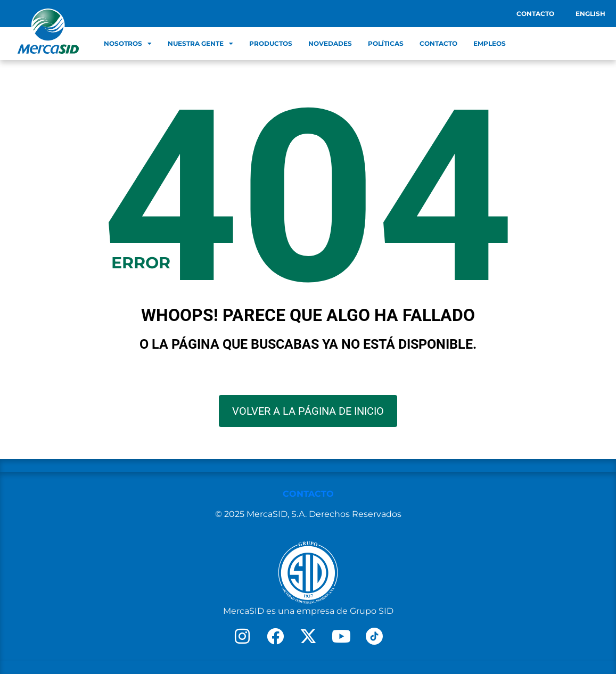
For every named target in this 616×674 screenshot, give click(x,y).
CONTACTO (308, 494)
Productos (271, 43)
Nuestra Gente (200, 44)
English (590, 14)
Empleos (490, 43)
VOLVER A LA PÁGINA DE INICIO (308, 411)
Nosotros (128, 44)
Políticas (386, 43)
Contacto (535, 14)
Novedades (330, 43)
